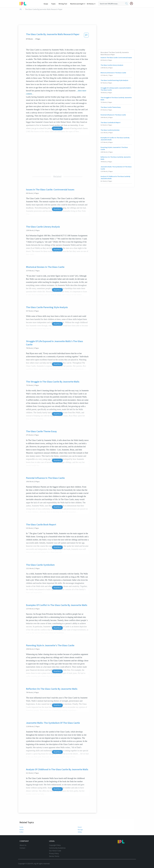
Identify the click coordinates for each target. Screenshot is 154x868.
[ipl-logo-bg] (24, 3)
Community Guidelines (57, 848)
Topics (54, 4)
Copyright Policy (55, 845)
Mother (22, 830)
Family (21, 827)
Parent (80, 827)
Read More (57, 209)
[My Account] (132, 3)
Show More (57, 128)
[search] (126, 4)
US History (90, 4)
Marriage (80, 830)
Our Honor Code (55, 851)
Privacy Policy (54, 853)
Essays (47, 4)
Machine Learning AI (77, 4)
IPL (21, 9)
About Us (23, 845)
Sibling (80, 832)
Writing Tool (63, 4)
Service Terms (54, 856)
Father (21, 832)
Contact (22, 848)
